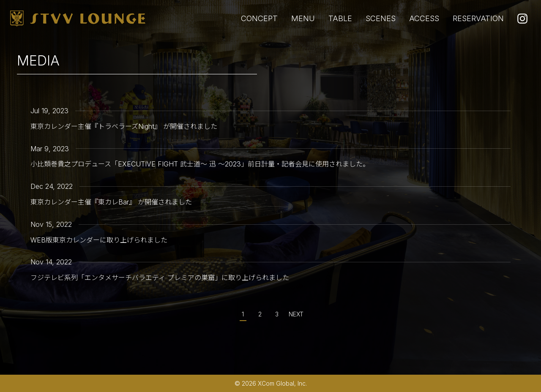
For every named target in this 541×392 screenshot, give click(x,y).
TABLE (340, 19)
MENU (303, 19)
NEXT (296, 314)
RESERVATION (478, 19)
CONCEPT (259, 19)
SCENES (381, 19)
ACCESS (424, 19)
